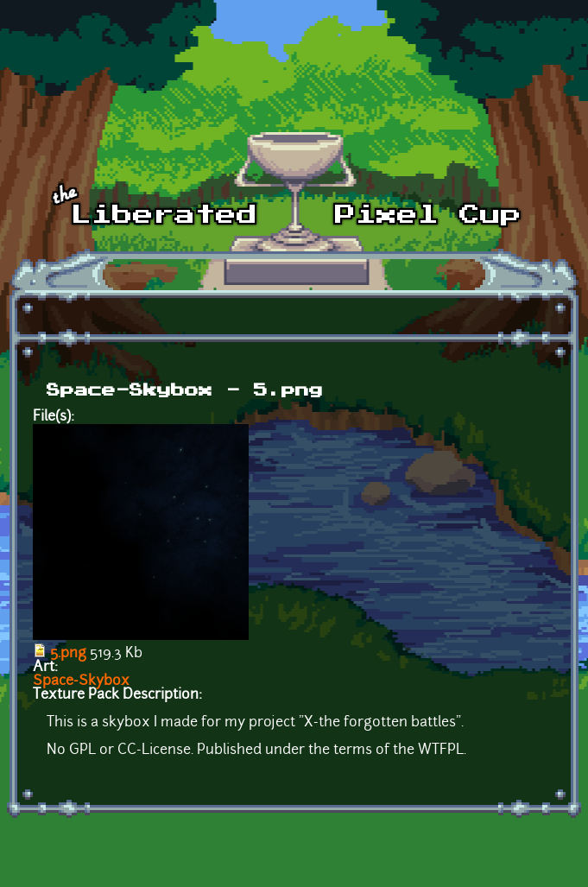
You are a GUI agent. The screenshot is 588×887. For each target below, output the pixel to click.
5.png (68, 654)
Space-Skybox (81, 681)
